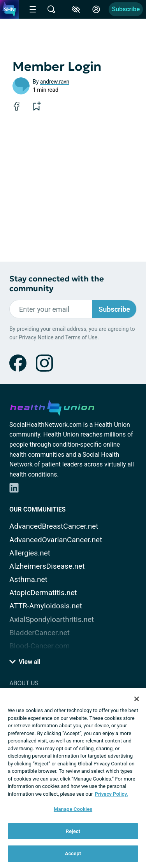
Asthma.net (28, 579)
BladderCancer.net (40, 633)
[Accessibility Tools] (76, 9)
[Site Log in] (96, 9)
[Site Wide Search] (51, 9)
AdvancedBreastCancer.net (54, 526)
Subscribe (126, 9)
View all (25, 662)
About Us (24, 683)
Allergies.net (30, 553)
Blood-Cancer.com (40, 646)
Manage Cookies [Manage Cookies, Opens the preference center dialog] (73, 809)
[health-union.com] (52, 407)
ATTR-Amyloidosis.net (46, 606)
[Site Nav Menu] (33, 9)
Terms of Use (81, 337)
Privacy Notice (36, 337)
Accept (73, 853)
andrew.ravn (55, 82)
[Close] (137, 699)
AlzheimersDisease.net (47, 566)
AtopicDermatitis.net (43, 593)
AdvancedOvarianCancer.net (56, 540)
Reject (73, 831)
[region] (73, 778)
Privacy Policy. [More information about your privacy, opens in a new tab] (112, 794)
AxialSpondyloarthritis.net (52, 619)
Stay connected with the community (57, 284)
